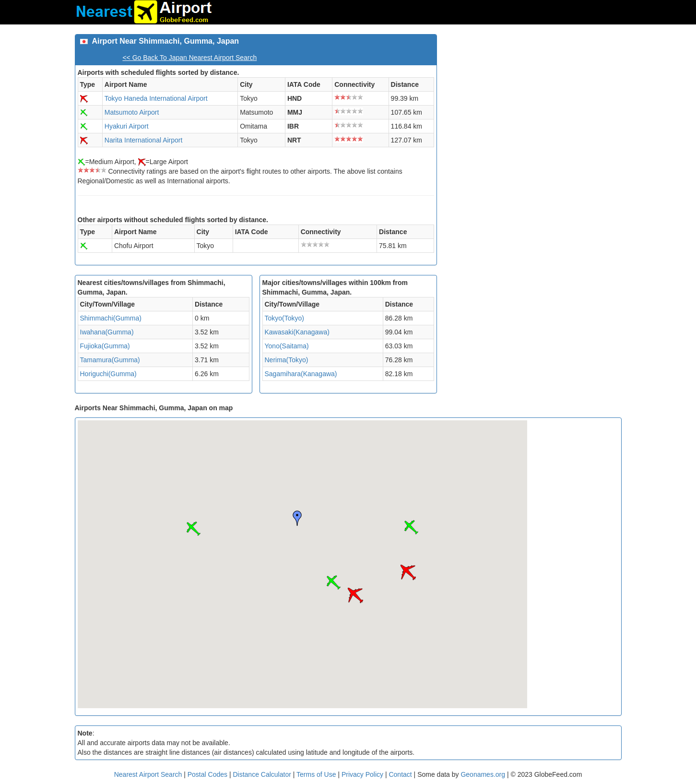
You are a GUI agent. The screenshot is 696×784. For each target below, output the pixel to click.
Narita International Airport (144, 140)
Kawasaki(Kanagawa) (297, 332)
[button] (333, 582)
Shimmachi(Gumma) (111, 318)
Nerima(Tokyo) (287, 360)
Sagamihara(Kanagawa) (301, 374)
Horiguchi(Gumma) (108, 374)
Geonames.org (483, 774)
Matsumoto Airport (132, 112)
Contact (400, 774)
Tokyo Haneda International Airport (156, 98)
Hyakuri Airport (127, 126)
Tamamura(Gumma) (110, 360)
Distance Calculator (262, 774)
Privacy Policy (363, 774)
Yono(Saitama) (287, 346)
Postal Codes (207, 774)
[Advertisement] (533, 101)
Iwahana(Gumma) (107, 332)
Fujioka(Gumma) (105, 346)
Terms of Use (317, 774)
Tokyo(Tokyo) (284, 318)
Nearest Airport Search (148, 774)
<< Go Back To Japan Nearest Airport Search (189, 58)
